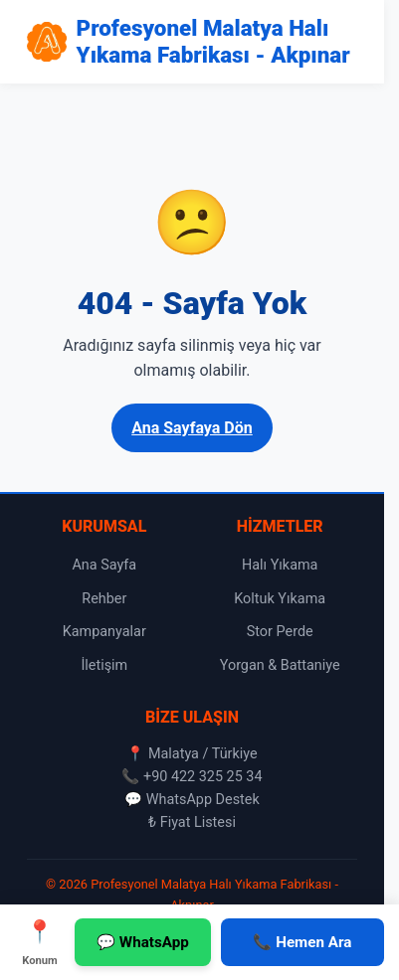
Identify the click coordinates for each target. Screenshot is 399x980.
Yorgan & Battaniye (280, 665)
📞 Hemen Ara (302, 942)
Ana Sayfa (104, 565)
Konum (40, 941)
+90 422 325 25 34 (203, 777)
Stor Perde (280, 632)
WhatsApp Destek (203, 800)
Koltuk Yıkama (280, 599)
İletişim (104, 665)
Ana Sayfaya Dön (192, 428)
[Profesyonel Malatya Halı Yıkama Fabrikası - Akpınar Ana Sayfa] (193, 42)
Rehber (104, 599)
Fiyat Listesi (198, 822)
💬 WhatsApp (143, 942)
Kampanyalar (104, 632)
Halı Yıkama (280, 565)
